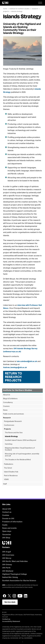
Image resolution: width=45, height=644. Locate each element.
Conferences (9, 425)
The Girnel (8, 468)
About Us (7, 395)
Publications (9, 464)
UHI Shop (6, 538)
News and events (9, 528)
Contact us (7, 512)
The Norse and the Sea (14, 433)
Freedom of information (12, 522)
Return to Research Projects (13, 377)
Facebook (4, 596)
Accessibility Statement (11, 621)
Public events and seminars (14, 414)
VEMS (6, 479)
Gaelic (5, 525)
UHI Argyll (7, 552)
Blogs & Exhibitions (10, 399)
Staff (5, 484)
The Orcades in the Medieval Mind (18, 460)
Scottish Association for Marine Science (19, 581)
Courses (6, 406)
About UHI (7, 509)
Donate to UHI (8, 519)
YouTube (20, 596)
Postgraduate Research (13, 421)
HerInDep (9, 444)
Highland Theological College (15, 574)
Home (5, 9)
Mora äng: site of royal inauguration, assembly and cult (22, 455)
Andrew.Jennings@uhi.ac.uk (15, 367)
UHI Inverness (8, 555)
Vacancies (7, 535)
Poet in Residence (11, 476)
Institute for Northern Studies (19, 9)
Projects (6, 11)
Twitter (9, 596)
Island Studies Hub (11, 472)
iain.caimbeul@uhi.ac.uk (27, 361)
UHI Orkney (7, 565)
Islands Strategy (17, 11)
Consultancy (8, 402)
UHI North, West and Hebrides (15, 561)
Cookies (6, 515)
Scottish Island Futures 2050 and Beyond (20, 440)
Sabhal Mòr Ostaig (10, 577)
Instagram (14, 596)
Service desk (10, 602)
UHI (4, 585)
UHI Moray (7, 558)
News (5, 410)
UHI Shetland (8, 571)
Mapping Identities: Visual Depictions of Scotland (20, 449)
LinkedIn (26, 596)
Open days (7, 531)
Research (35, 9)
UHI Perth (6, 568)
